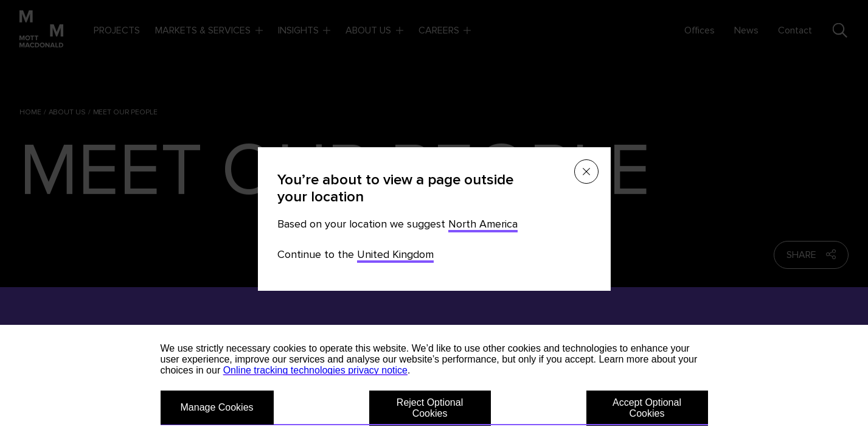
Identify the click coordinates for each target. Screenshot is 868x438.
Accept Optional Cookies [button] (647, 408)
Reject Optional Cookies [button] (430, 408)
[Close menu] (586, 172)
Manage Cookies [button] (217, 407)
